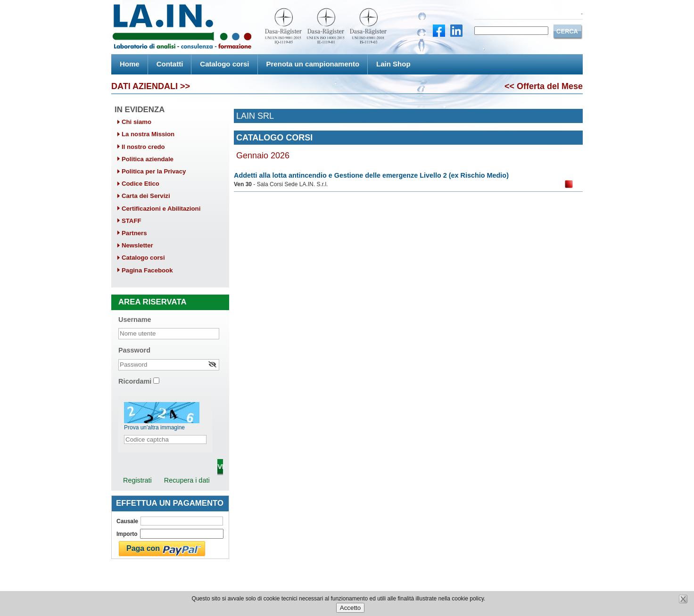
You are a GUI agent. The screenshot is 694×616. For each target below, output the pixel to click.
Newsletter (137, 245)
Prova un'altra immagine (154, 427)
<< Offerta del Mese (544, 86)
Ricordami (135, 381)
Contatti (170, 64)
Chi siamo (136, 122)
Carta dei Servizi (146, 196)
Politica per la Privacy (154, 171)
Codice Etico (140, 184)
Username (135, 320)
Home (130, 64)
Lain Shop (393, 64)
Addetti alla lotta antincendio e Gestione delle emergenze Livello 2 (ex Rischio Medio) (371, 175)
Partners (134, 233)
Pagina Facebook (147, 270)
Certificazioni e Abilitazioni (161, 209)
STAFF (132, 221)
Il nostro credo (143, 147)
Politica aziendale (148, 159)
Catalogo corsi (224, 64)
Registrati (137, 480)
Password (134, 350)
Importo (127, 534)
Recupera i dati (187, 480)
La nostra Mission (148, 134)
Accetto (350, 608)
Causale (127, 521)
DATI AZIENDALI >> (151, 86)
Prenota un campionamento (313, 64)
